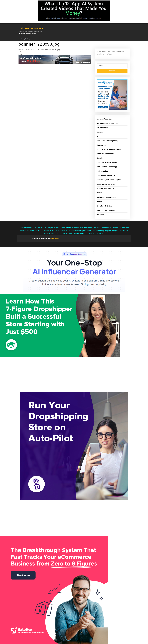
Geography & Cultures (106, 184)
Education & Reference (106, 175)
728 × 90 (40, 50)
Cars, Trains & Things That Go (109, 149)
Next (21, 54)
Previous (23, 52)
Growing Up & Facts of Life (107, 189)
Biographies (101, 145)
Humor (99, 202)
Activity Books (102, 128)
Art (98, 136)
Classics (100, 158)
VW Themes (54, 238)
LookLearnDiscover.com (31, 28)
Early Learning (102, 171)
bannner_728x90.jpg (52, 50)
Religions (100, 215)
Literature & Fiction (104, 206)
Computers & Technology (107, 167)
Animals (100, 132)
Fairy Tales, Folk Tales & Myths (109, 180)
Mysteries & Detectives (106, 210)
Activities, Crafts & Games (107, 123)
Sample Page (26, 39)
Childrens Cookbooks (105, 154)
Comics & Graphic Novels (107, 162)
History (99, 193)
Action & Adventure (104, 119)
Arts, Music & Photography (107, 141)
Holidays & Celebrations (106, 197)
